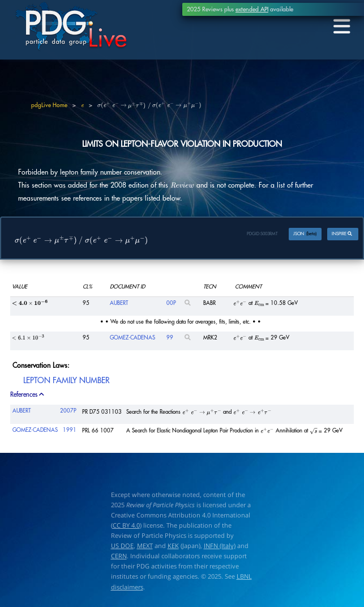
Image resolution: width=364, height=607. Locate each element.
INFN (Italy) (220, 546)
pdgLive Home (49, 105)
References (28, 395)
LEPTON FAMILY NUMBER (67, 380)
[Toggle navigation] (340, 27)
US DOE (122, 546)
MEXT (145, 546)
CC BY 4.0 (126, 526)
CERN (119, 556)
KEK (173, 546)
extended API (252, 9)
